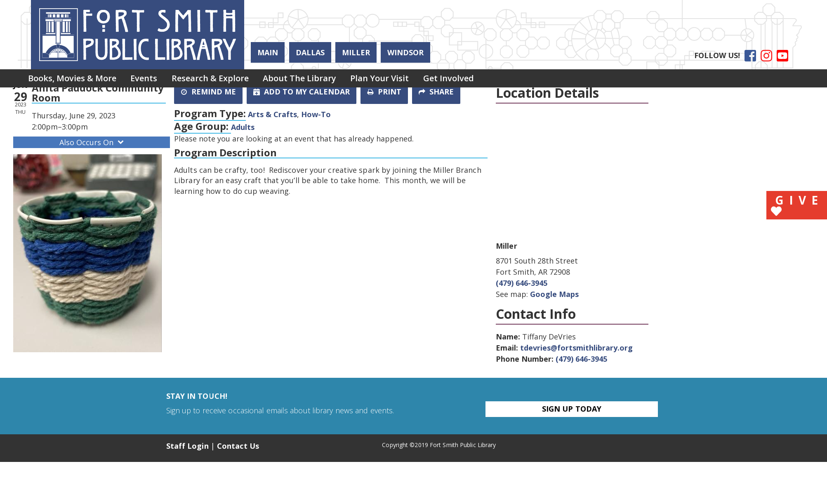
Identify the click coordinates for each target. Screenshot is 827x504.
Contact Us (238, 446)
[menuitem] (73, 79)
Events (147, 79)
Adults (243, 127)
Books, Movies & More (73, 79)
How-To (316, 114)
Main (268, 52)
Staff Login (187, 446)
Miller (356, 52)
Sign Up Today (572, 409)
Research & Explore (216, 79)
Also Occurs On (92, 142)
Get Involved (461, 79)
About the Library (308, 79)
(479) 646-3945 (522, 283)
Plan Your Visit (390, 79)
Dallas (310, 52)
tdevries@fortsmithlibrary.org (576, 348)
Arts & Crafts (272, 114)
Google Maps (554, 294)
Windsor (405, 52)
